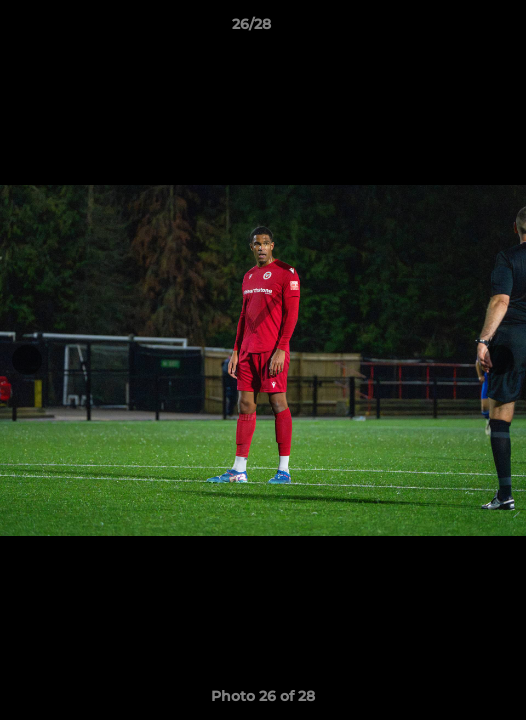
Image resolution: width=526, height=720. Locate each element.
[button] (454, 29)
